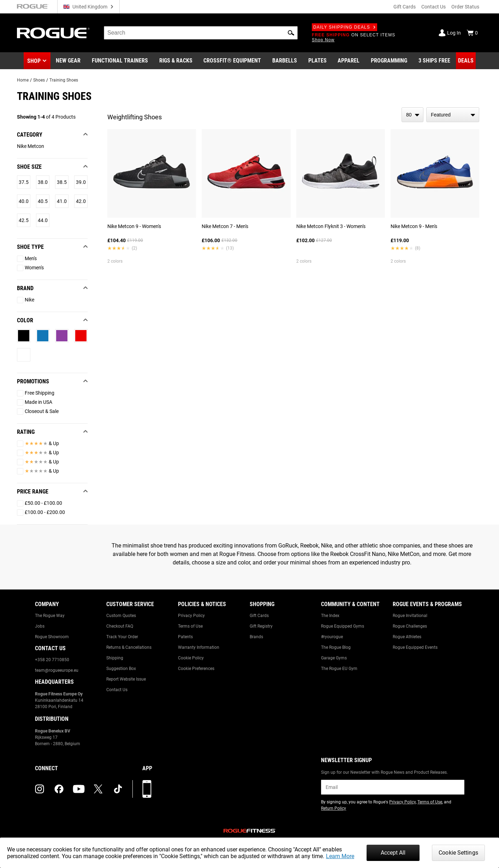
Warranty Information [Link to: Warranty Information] (199, 647)
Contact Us (433, 7)
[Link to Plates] (317, 61)
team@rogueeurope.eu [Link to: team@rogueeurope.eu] (57, 670)
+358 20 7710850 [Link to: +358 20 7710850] (52, 660)
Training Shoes (64, 80)
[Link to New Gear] (68, 61)
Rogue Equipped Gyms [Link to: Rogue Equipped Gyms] (343, 626)
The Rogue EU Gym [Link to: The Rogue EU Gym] (339, 669)
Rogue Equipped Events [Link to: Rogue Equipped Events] (415, 647)
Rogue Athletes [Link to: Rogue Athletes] (407, 637)
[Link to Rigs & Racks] (176, 61)
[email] (393, 787)
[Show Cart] (472, 33)
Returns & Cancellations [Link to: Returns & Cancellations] (129, 647)
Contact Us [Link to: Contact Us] (117, 690)
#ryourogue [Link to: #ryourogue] (332, 637)
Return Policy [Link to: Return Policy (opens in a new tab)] (334, 808)
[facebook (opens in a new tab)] (59, 789)
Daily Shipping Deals (344, 27)
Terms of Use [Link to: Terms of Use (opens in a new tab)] (430, 802)
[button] (291, 33)
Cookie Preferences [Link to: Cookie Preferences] (196, 669)
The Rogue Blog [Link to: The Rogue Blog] (336, 647)
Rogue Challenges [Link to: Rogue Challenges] (410, 626)
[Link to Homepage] (53, 33)
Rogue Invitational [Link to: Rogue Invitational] (410, 616)
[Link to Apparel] (349, 61)
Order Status (465, 7)
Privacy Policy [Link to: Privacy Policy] (191, 616)
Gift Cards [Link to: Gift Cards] (259, 616)
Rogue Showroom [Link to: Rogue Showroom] (52, 637)
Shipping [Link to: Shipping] (115, 658)
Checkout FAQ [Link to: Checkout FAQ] (120, 626)
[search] (201, 33)
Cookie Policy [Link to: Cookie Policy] (191, 658)
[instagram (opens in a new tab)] (40, 789)
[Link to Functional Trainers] (120, 61)
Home (23, 80)
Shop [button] (34, 61)
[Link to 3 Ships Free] (434, 61)
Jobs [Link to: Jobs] (40, 626)
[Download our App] (147, 789)
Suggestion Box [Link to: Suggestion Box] (121, 669)
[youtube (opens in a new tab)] (79, 789)
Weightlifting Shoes (135, 117)
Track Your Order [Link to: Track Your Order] (122, 637)
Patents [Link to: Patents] (185, 637)
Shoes (39, 80)
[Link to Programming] (389, 61)
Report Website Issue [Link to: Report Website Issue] (126, 679)
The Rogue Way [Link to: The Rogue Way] (50, 616)
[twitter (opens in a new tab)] (98, 789)
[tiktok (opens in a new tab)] (118, 789)
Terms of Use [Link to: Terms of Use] (190, 626)
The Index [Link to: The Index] (330, 616)
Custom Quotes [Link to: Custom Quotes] (121, 616)
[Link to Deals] (466, 61)
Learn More (340, 856)
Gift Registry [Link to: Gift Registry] (261, 626)
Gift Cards (405, 7)
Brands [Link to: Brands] (256, 637)
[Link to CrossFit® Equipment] (232, 61)
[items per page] (412, 115)
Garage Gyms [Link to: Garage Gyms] (334, 658)
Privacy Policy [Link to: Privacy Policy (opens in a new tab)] (402, 802)
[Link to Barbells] (285, 61)
